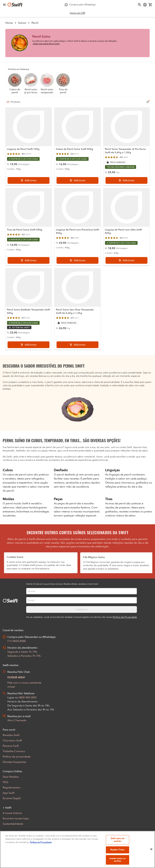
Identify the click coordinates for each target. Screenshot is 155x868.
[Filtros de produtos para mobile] (148, 102)
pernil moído (14, 503)
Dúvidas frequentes (15, 762)
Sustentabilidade (13, 824)
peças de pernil (67, 503)
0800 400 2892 (28, 697)
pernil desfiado (66, 475)
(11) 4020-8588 (17, 641)
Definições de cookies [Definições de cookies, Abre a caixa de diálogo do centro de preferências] (118, 845)
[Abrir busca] (140, 5)
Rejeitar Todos (118, 855)
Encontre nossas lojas (16, 818)
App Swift (9, 793)
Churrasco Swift (12, 740)
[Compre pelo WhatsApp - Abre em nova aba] (80, 5)
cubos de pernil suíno (20, 475)
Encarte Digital (12, 798)
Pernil (35, 23)
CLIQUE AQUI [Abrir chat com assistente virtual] (16, 677)
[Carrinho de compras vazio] (150, 5)
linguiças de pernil (120, 475)
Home (9, 23)
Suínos (22, 23)
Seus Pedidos (11, 777)
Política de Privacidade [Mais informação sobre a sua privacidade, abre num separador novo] (41, 848)
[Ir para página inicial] (15, 5)
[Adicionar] (29, 180)
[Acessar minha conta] (145, 5)
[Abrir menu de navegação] (4, 5)
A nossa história (12, 813)
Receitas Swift (11, 735)
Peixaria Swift (11, 746)
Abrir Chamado (17, 720)
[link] (78, 13)
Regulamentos (11, 788)
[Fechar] (151, 855)
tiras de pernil (118, 503)
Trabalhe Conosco (14, 751)
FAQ (5, 782)
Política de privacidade (17, 757)
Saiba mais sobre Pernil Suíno (46, 44)
